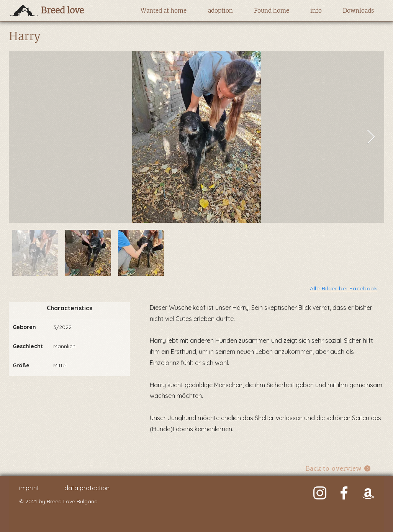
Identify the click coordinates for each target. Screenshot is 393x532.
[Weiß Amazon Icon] (368, 493)
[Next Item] (371, 137)
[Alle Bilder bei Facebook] (344, 288)
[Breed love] (75, 10)
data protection (87, 488)
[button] (163, 11)
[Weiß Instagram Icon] (320, 493)
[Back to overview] (338, 469)
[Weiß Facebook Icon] (344, 493)
